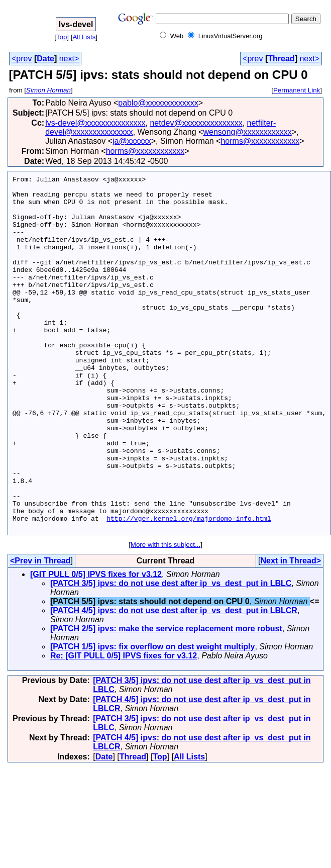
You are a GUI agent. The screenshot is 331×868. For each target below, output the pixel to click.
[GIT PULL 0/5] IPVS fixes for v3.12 (96, 645)
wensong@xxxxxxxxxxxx (247, 132)
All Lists (84, 37)
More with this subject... (165, 615)
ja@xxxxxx (132, 141)
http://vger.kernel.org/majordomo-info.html (189, 588)
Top (62, 37)
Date (45, 59)
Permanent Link (297, 90)
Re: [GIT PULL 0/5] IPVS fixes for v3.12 (124, 727)
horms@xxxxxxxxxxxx (260, 141)
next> (69, 59)
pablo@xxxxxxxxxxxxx (158, 103)
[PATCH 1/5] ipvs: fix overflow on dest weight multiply (152, 717)
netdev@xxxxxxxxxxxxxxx (196, 123)
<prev (22, 59)
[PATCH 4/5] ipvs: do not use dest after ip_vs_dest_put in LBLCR (174, 681)
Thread (281, 59)
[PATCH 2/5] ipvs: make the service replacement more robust (166, 699)
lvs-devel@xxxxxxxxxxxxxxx (95, 123)
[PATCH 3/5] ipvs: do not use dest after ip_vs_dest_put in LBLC (171, 654)
